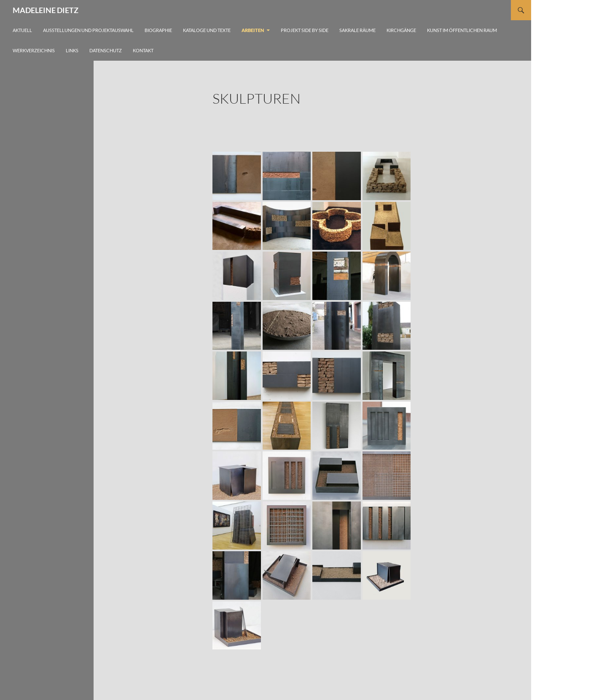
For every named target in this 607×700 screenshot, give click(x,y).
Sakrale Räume (357, 30)
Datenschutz (106, 50)
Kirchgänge (401, 30)
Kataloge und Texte (207, 30)
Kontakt (143, 50)
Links (72, 50)
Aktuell (22, 30)
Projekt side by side (305, 30)
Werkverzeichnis (34, 50)
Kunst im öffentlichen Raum (462, 30)
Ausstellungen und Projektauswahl (88, 30)
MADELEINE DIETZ (46, 10)
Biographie (158, 30)
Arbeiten (253, 30)
